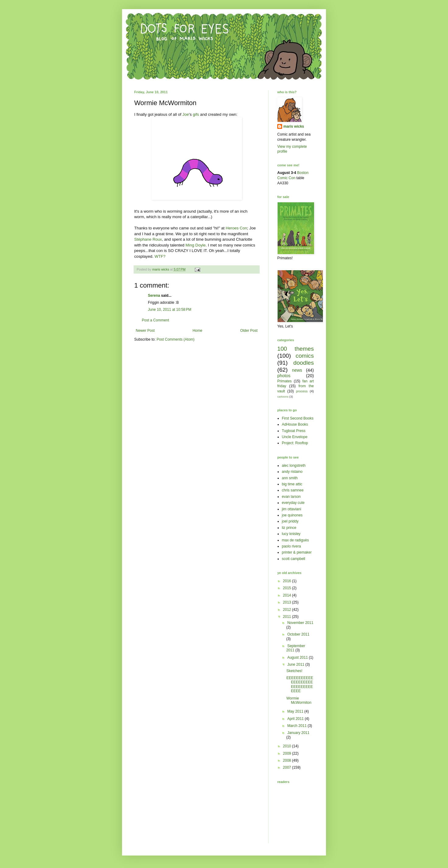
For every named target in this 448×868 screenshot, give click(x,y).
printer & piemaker (297, 552)
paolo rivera (291, 546)
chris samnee (293, 490)
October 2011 (298, 634)
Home (198, 331)
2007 (288, 767)
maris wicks (294, 126)
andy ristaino (292, 472)
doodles (304, 363)
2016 (288, 581)
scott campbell (294, 559)
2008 (288, 760)
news (297, 370)
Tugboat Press (294, 431)
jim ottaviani (291, 509)
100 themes (296, 349)
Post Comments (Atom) (175, 339)
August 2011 (298, 657)
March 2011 (297, 726)
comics (305, 356)
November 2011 (300, 623)
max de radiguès (295, 540)
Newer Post (145, 331)
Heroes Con (236, 228)
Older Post (249, 331)
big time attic (292, 484)
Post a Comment (155, 320)
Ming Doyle (196, 245)
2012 (288, 610)
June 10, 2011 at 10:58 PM (170, 310)
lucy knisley (291, 534)
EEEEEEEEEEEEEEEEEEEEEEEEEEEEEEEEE (300, 684)
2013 (288, 602)
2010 (288, 746)
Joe (185, 114)
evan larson (291, 497)
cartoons (283, 397)
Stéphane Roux (148, 239)
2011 (288, 617)
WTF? (160, 256)
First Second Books (298, 418)
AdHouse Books (295, 424)
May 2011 (296, 711)
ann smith (290, 478)
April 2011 (296, 719)
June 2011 (296, 664)
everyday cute (293, 503)
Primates (284, 381)
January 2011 (298, 733)
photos (284, 376)
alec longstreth (294, 466)
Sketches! (294, 671)
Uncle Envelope (295, 437)
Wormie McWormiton (299, 700)
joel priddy (290, 521)
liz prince (289, 528)
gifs (196, 114)
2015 (288, 588)
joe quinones (292, 515)
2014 (288, 595)
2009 (288, 753)
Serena (154, 296)
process (302, 391)
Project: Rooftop (295, 443)
